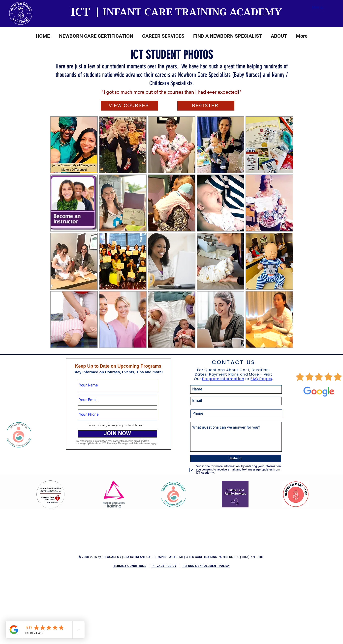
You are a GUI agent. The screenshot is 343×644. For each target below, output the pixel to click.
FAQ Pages (261, 379)
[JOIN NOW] (117, 434)
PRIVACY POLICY (164, 566)
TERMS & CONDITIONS (130, 566)
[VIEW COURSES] (129, 106)
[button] (96, 38)
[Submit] (236, 458)
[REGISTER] (206, 106)
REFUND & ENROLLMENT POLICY (206, 566)
